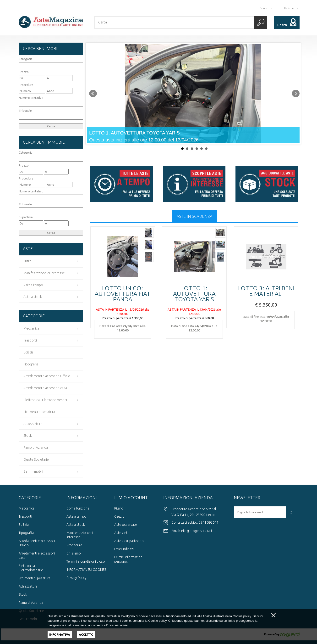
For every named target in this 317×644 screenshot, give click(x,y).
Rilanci (119, 508)
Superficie (26, 217)
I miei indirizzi (124, 549)
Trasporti (25, 516)
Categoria (26, 59)
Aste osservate (126, 525)
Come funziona (78, 508)
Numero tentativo (31, 98)
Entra (282, 25)
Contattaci (266, 8)
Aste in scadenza (194, 216)
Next (296, 94)
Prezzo (24, 72)
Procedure (74, 545)
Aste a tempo (76, 516)
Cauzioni (121, 516)
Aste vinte (122, 533)
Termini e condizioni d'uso (86, 561)
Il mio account (131, 498)
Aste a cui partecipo (129, 541)
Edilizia (24, 525)
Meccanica (27, 508)
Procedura (26, 85)
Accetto (86, 635)
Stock (23, 594)
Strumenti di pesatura (34, 578)
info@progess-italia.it (196, 531)
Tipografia (26, 533)
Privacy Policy (77, 578)
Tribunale (25, 111)
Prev (93, 94)
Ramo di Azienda (31, 603)
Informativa (60, 635)
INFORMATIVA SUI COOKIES (86, 570)
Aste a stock (76, 525)
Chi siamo (74, 553)
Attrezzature (28, 586)
